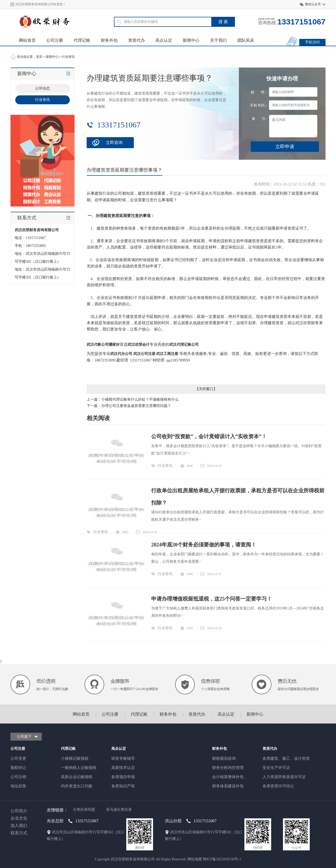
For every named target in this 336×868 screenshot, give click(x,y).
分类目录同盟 (84, 810)
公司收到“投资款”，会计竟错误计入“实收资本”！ (209, 436)
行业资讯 (68, 57)
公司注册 (55, 40)
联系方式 (19, 833)
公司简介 (19, 811)
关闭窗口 (206, 389)
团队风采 (246, 40)
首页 (39, 57)
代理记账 (82, 40)
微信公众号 (313, 4)
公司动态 (43, 88)
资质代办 (136, 40)
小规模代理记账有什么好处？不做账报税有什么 (140, 399)
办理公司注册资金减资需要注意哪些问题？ (136, 406)
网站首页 (27, 40)
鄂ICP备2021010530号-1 (222, 859)
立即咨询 (114, 143)
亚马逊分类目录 (119, 810)
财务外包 (109, 40)
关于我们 (218, 40)
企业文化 (19, 818)
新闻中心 (191, 40)
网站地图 (195, 859)
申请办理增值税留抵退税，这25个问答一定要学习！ (212, 599)
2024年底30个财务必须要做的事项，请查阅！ (204, 545)
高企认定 (164, 40)
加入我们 (19, 826)
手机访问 (312, 42)
